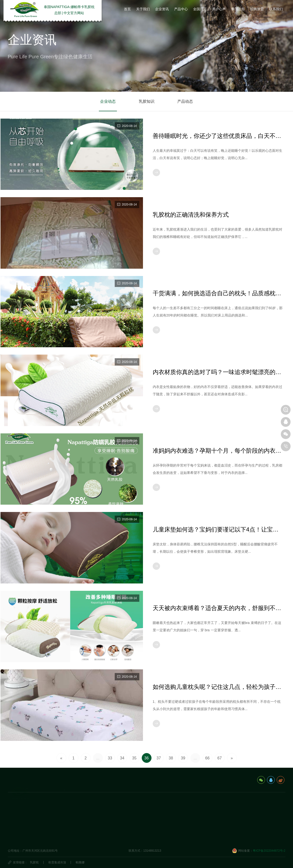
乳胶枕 (34, 862)
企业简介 (14, 815)
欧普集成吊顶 (57, 862)
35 (134, 758)
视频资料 (14, 837)
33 (110, 758)
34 (122, 758)
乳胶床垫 (74, 822)
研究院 (133, 822)
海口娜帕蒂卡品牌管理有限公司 (209, 822)
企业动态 (108, 101)
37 (159, 758)
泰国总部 (167, 805)
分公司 (195, 805)
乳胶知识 (147, 101)
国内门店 (104, 815)
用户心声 (136, 805)
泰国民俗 (165, 822)
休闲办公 (74, 830)
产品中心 (76, 805)
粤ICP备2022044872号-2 (269, 855)
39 (183, 758)
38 (171, 758)
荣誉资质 (14, 830)
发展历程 (14, 822)
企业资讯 (46, 805)
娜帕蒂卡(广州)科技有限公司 (208, 830)
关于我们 (16, 805)
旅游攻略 (165, 815)
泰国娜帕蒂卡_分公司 (203, 815)
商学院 (133, 830)
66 (208, 758)
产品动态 (185, 101)
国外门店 (104, 822)
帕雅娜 (80, 862)
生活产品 (74, 837)
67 (220, 758)
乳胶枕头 (74, 815)
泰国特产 (165, 830)
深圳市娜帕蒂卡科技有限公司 (208, 837)
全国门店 (106, 805)
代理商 (103, 830)
